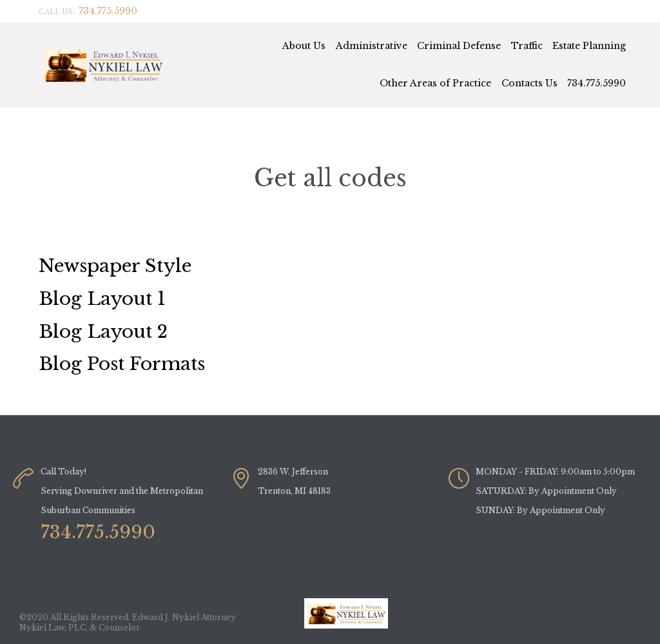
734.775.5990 (597, 83)
